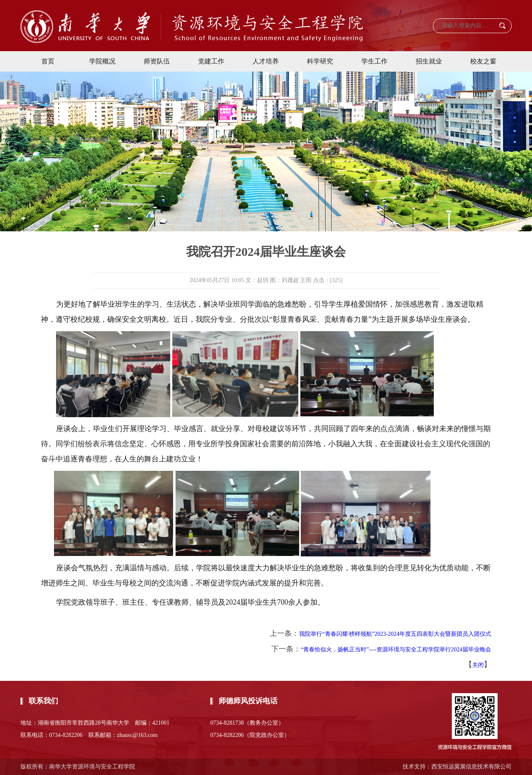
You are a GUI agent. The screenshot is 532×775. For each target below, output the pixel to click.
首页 (48, 61)
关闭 (478, 665)
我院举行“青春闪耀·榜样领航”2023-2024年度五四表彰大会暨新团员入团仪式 (395, 634)
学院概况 (102, 61)
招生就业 (429, 61)
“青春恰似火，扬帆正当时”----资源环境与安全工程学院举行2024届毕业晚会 (396, 650)
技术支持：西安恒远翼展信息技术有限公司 (457, 767)
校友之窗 (483, 61)
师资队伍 (157, 61)
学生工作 (374, 61)
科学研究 (320, 61)
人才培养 (266, 61)
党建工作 (211, 61)
